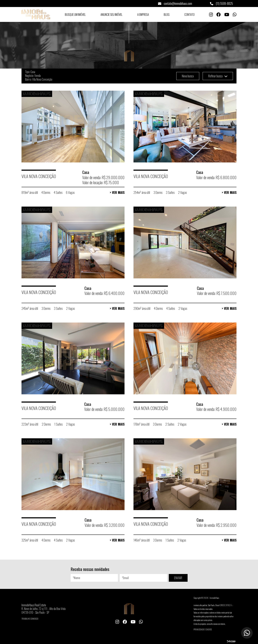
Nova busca (188, 76)
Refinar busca (218, 76)
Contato (189, 14)
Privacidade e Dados (203, 629)
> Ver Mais (117, 192)
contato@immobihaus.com (175, 3)
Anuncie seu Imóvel (111, 14)
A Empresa (143, 14)
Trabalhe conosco (30, 619)
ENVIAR (178, 578)
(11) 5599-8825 (221, 3)
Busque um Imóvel (75, 14)
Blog (167, 14)
